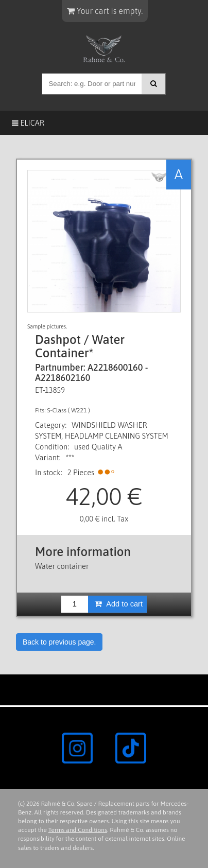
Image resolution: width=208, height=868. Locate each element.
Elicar (28, 123)
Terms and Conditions (78, 830)
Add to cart (119, 604)
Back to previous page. (59, 642)
